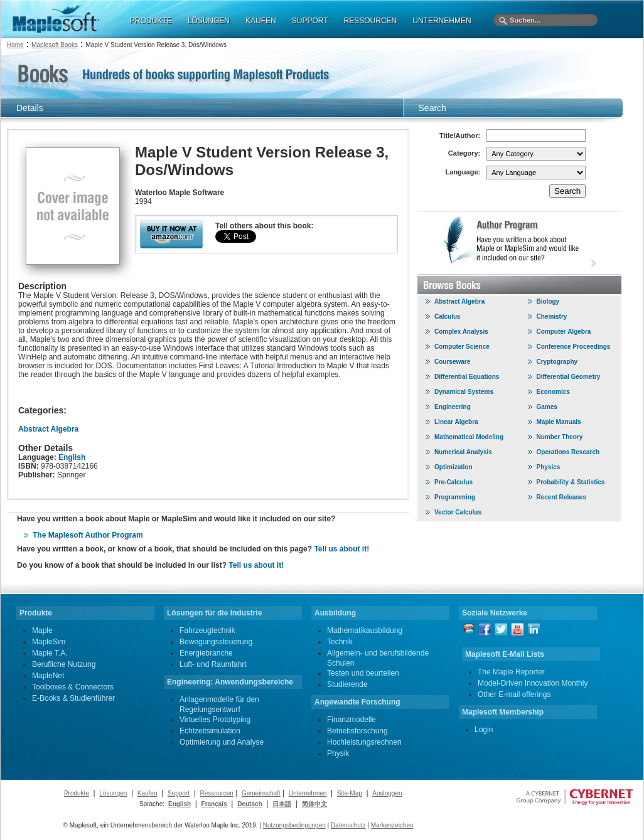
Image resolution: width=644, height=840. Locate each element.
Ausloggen (387, 793)
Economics (553, 392)
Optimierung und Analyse (222, 742)
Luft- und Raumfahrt (213, 664)
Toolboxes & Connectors (73, 687)
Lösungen (113, 793)
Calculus (448, 316)
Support (179, 793)
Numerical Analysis (463, 452)
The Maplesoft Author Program (88, 535)
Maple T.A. (50, 653)
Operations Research (568, 452)
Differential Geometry (569, 377)
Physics (549, 467)
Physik (338, 753)
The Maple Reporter (511, 672)
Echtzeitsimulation (210, 731)
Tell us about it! (341, 549)
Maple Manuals (559, 422)
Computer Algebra (564, 332)
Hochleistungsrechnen (364, 742)
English (72, 457)
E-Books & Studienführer (73, 698)
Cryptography (557, 362)
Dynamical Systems (464, 392)
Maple (42, 630)
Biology (548, 301)
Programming (455, 497)
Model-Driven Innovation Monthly (533, 683)
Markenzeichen (392, 825)
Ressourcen (216, 793)
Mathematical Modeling (469, 437)
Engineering (453, 407)
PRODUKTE (151, 21)
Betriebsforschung (357, 731)
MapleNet (48, 676)
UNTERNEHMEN (442, 21)
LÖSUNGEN (209, 21)
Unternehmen (308, 793)
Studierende (347, 684)
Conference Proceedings (574, 347)
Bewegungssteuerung (216, 642)
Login (484, 730)
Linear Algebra (456, 422)
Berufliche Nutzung (64, 664)
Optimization (453, 467)
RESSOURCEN (371, 21)
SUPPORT (310, 21)
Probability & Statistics (571, 482)
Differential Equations (467, 377)
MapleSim (49, 642)
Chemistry (552, 316)
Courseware (452, 362)
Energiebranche (206, 653)
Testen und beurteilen (363, 673)
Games (547, 407)
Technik (340, 642)
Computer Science (462, 347)
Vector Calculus (458, 512)
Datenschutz (348, 825)
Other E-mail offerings (514, 694)
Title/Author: (460, 136)
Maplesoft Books (55, 45)
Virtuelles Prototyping (215, 720)
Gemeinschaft (261, 793)
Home (15, 45)
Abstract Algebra (48, 429)
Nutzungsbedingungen (294, 825)
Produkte (77, 793)
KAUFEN (261, 21)
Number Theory (560, 437)
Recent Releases (562, 497)
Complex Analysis (461, 332)
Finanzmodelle (352, 720)
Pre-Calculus (453, 482)
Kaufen (148, 793)
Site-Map (350, 793)
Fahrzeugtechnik (207, 630)
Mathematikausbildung (365, 630)
